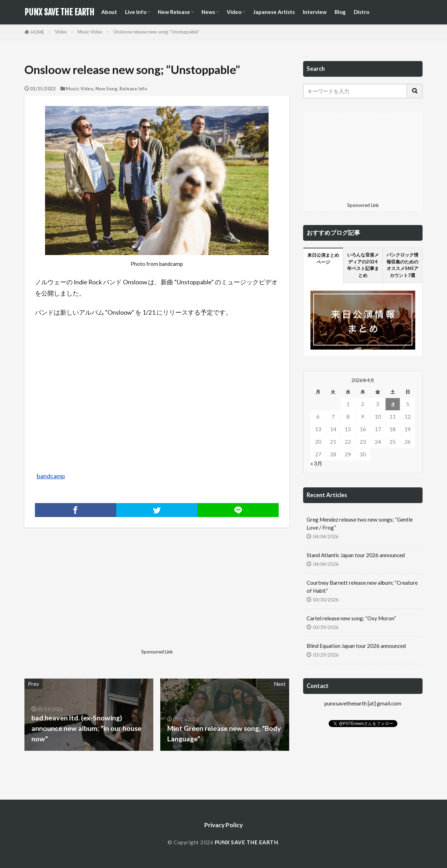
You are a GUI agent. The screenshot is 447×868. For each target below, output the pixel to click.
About (109, 12)
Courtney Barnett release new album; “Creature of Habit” (362, 587)
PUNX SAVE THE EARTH (59, 12)
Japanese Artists (274, 12)
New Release (174, 12)
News (208, 12)
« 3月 (316, 463)
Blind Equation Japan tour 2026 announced (356, 646)
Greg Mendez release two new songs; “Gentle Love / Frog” (360, 523)
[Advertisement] (90, 597)
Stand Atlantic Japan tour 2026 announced (356, 555)
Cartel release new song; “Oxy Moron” (351, 618)
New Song (106, 89)
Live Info (136, 12)
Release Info (133, 89)
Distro (361, 12)
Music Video (90, 32)
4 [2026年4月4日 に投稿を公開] (393, 404)
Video (234, 12)
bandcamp (51, 476)
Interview (315, 12)
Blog (340, 12)
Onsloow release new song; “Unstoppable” (156, 32)
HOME (38, 32)
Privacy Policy (223, 825)
